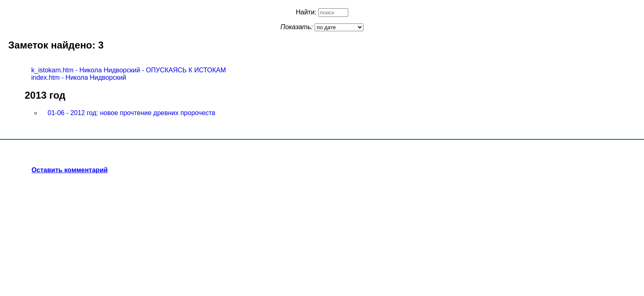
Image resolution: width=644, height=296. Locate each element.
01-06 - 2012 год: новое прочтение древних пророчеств (131, 113)
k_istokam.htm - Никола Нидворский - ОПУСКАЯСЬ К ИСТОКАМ (129, 70)
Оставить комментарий (70, 170)
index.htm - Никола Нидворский (79, 77)
